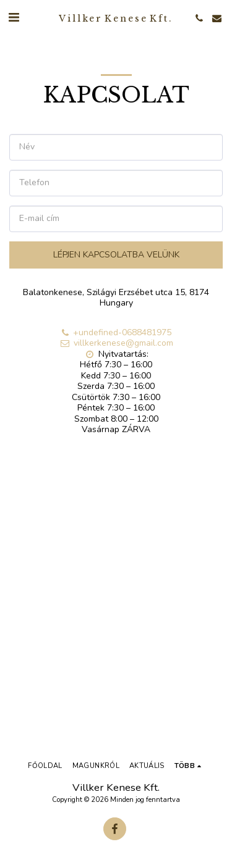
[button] (14, 18)
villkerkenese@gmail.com (116, 343)
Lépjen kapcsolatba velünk (116, 255)
